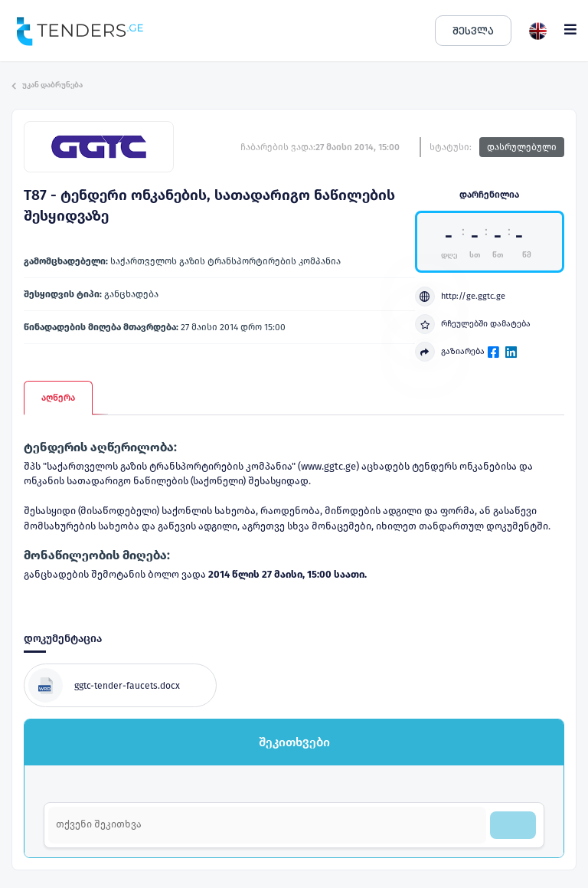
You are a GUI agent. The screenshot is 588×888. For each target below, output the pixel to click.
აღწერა (58, 398)
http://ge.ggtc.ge (460, 297)
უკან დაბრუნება (47, 85)
